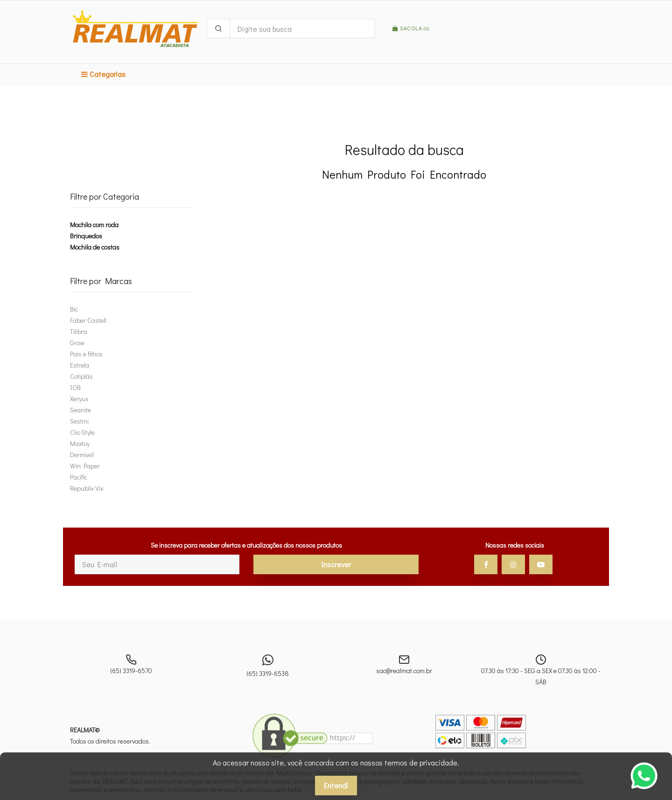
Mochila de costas (95, 247)
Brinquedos (86, 236)
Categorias (103, 74)
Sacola (411, 28)
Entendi (336, 785)
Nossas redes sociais (515, 545)
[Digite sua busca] (302, 28)
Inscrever (336, 564)
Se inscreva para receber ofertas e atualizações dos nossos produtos (246, 545)
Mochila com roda (94, 225)
